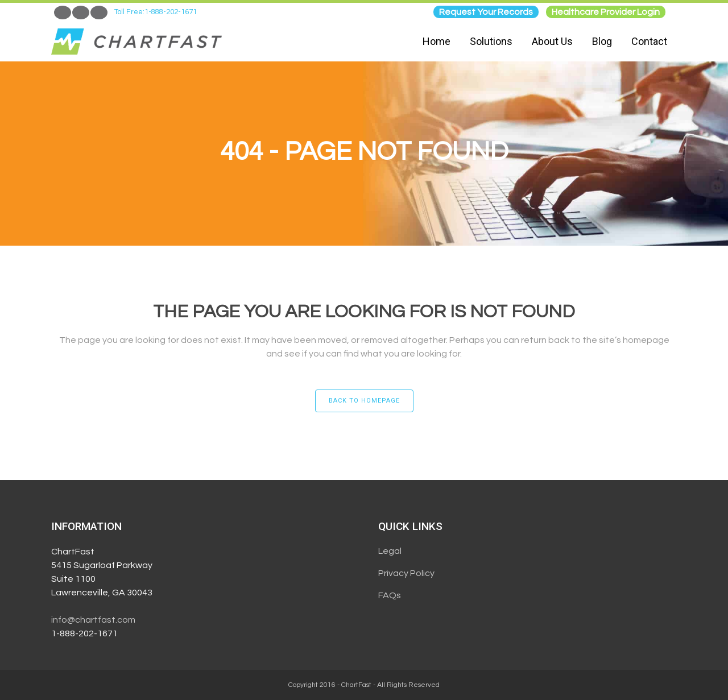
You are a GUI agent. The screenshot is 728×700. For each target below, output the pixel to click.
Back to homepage (364, 401)
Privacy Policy (406, 573)
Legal (390, 551)
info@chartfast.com (93, 620)
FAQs (390, 595)
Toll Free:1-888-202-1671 (156, 12)
